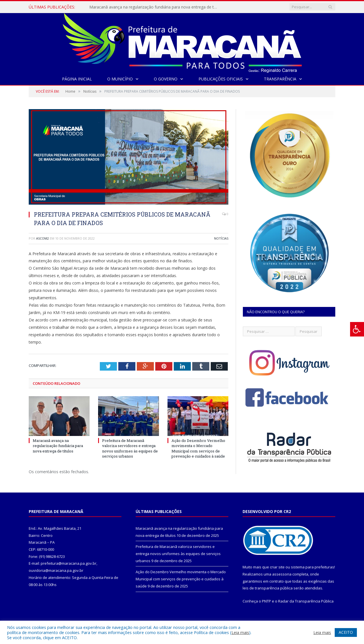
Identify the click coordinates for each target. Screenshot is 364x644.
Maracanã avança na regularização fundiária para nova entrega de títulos (155, 7)
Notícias (221, 238)
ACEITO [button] (346, 632)
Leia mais (240, 632)
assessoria (282, 574)
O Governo (166, 79)
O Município (120, 79)
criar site (277, 567)
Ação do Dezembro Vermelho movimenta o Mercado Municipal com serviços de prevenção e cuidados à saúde (198, 448)
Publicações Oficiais (221, 79)
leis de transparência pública (268, 588)
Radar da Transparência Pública (306, 601)
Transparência (280, 79)
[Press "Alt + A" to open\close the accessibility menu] (357, 329)
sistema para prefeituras (313, 567)
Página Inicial (77, 79)
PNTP (266, 601)
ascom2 (43, 238)
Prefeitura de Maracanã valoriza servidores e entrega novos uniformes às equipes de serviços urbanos (130, 448)
